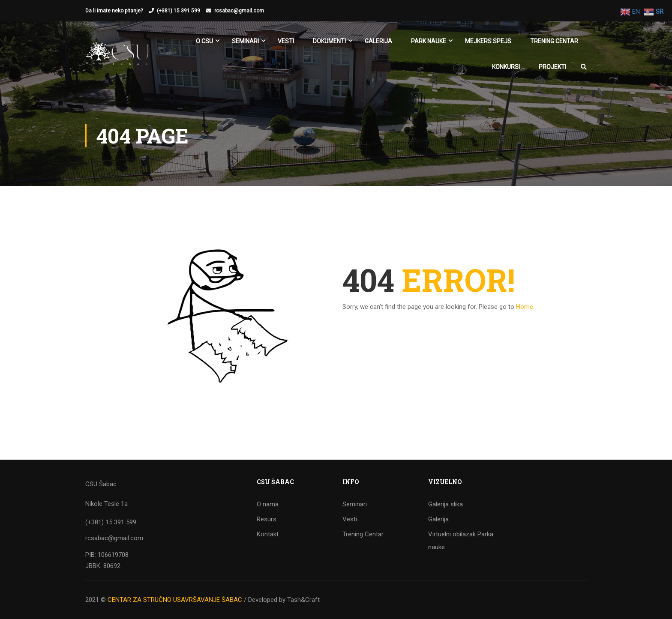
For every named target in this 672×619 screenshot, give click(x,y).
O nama (268, 504)
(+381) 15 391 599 (178, 11)
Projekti (552, 67)
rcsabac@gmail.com (239, 11)
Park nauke (429, 41)
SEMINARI (245, 41)
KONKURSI (506, 67)
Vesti (286, 41)
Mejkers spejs (488, 41)
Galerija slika (445, 504)
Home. (525, 307)
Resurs (267, 519)
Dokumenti (329, 41)
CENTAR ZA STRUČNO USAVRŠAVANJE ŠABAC (175, 600)
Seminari (355, 504)
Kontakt (268, 534)
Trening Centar (554, 41)
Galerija (378, 41)
